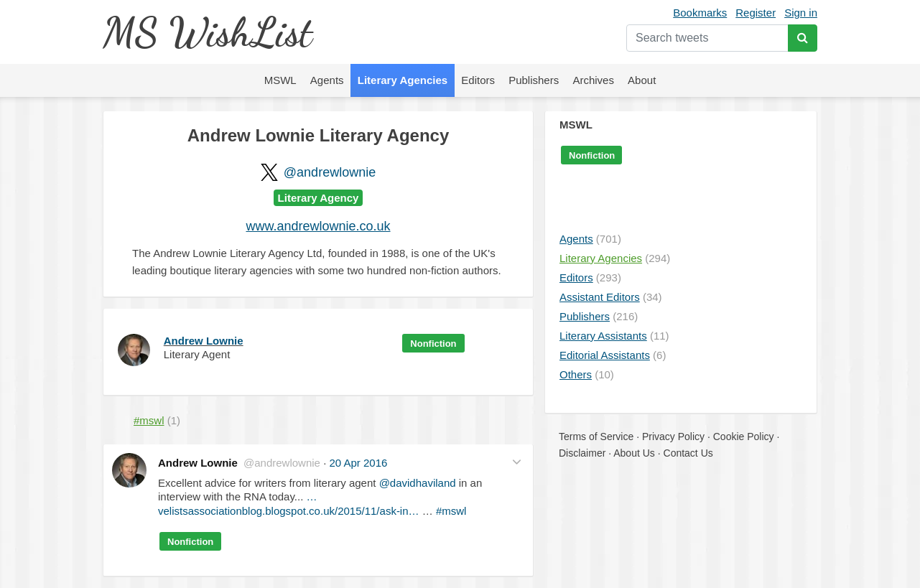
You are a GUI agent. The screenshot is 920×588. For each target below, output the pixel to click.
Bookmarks (700, 13)
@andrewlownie (330, 172)
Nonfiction (433, 344)
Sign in (801, 13)
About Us (634, 453)
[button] (517, 461)
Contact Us (688, 453)
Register (756, 13)
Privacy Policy (673, 437)
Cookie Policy (744, 437)
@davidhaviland (418, 483)
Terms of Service (596, 437)
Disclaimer (582, 453)
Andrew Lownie (204, 341)
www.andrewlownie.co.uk (318, 226)
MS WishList (207, 32)
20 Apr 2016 (358, 463)
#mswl (451, 511)
